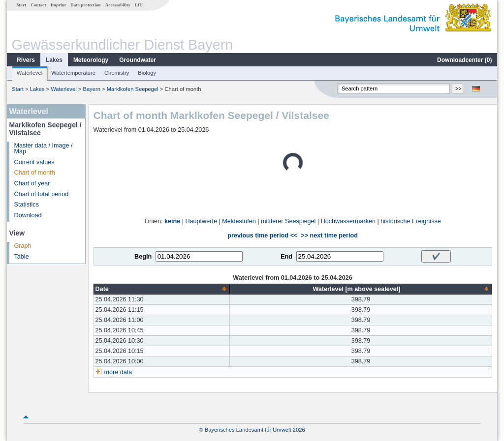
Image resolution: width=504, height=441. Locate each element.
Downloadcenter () (464, 60)
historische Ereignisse (411, 221)
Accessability (118, 5)
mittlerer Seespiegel (288, 221)
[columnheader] (162, 289)
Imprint (58, 5)
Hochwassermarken (348, 221)
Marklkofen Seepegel (133, 89)
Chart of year (32, 183)
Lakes (54, 60)
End (286, 257)
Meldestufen (239, 221)
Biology (147, 73)
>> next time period (329, 235)
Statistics (27, 205)
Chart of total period (42, 194)
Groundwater (138, 60)
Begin (143, 257)
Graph (23, 246)
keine (172, 221)
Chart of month (35, 173)
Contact (38, 5)
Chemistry (117, 73)
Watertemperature (73, 73)
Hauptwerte (201, 221)
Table (22, 257)
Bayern (91, 89)
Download (28, 215)
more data (118, 372)
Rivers (26, 60)
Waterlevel (30, 73)
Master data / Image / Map (44, 149)
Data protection (85, 5)
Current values (34, 162)
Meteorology (91, 60)
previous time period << (262, 235)
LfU (139, 5)
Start (21, 5)
